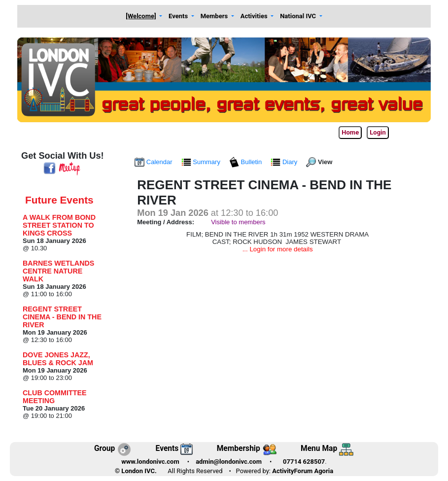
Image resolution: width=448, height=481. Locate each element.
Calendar (154, 162)
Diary (285, 162)
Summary (202, 162)
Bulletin (246, 162)
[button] (144, 17)
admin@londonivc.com (229, 462)
